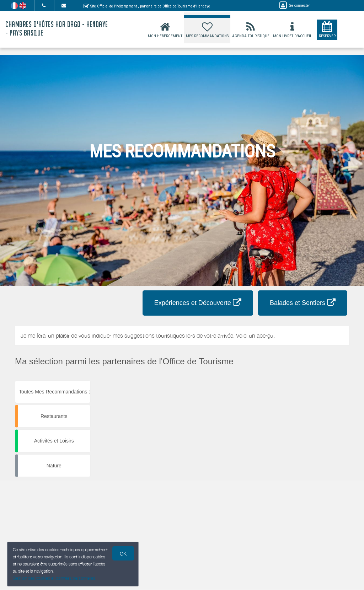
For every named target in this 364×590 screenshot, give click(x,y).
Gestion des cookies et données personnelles (54, 578)
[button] (225, 380)
